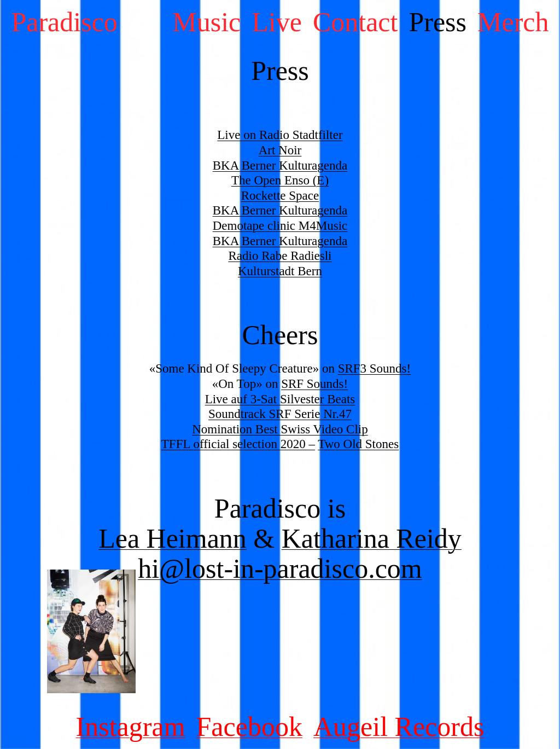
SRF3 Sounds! (375, 368)
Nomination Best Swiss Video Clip (280, 429)
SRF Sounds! (314, 384)
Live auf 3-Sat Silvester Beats (280, 399)
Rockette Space (280, 196)
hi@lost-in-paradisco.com (280, 568)
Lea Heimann (173, 538)
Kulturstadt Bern (280, 271)
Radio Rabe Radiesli (280, 256)
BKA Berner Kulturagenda (280, 166)
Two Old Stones (358, 444)
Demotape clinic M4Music (280, 226)
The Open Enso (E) (280, 180)
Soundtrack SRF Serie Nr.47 (280, 414)
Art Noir (280, 150)
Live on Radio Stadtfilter (280, 135)
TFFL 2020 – (238, 444)
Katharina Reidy (372, 538)
